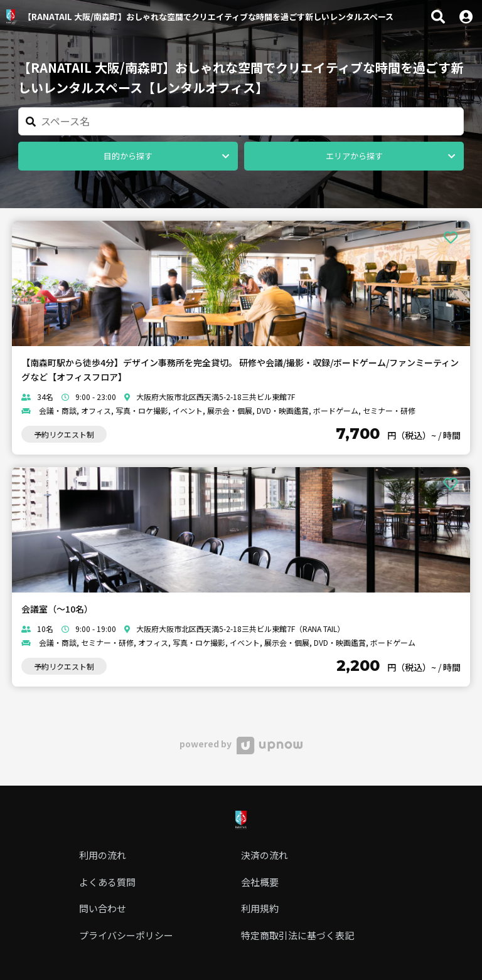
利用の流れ (103, 855)
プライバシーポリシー (126, 935)
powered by (241, 744)
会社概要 (260, 882)
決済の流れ (265, 855)
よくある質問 (107, 882)
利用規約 (260, 908)
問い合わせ (103, 908)
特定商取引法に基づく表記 (297, 935)
